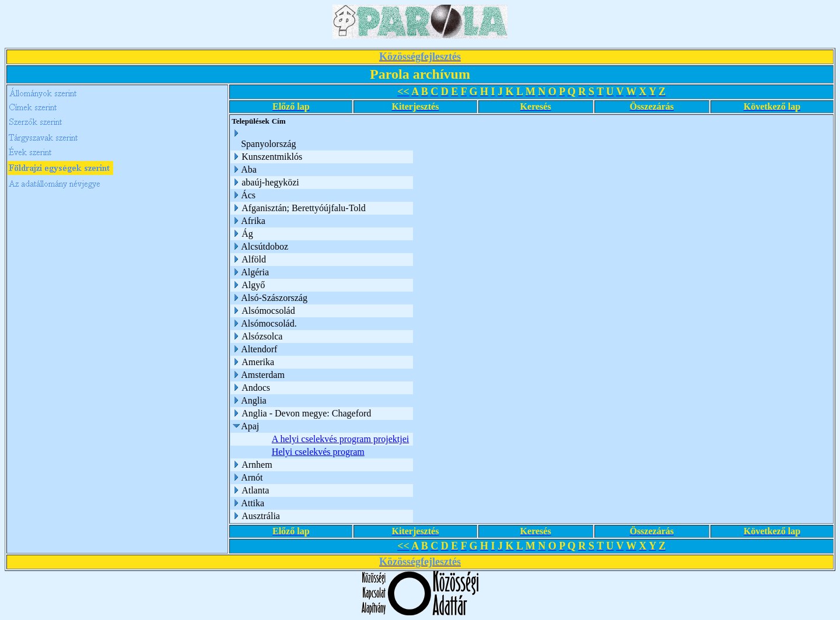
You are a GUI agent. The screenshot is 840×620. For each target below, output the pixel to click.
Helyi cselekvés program (318, 452)
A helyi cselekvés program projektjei (340, 439)
